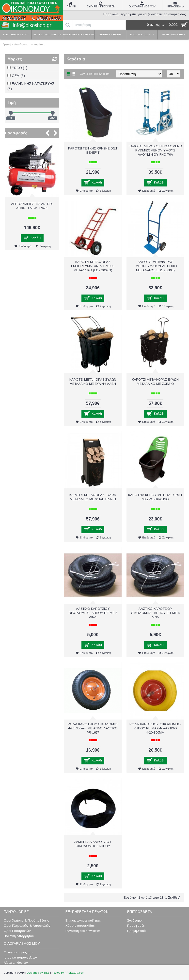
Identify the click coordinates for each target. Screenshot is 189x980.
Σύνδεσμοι (135, 920)
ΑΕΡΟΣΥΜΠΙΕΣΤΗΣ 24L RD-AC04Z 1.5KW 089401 (32, 206)
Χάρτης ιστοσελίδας (80, 926)
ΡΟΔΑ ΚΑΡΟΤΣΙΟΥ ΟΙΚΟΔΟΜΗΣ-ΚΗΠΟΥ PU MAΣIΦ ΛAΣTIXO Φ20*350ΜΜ (155, 728)
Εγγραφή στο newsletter (83, 931)
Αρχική (7, 44)
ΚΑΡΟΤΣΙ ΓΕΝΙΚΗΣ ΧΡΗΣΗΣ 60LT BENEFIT (93, 150)
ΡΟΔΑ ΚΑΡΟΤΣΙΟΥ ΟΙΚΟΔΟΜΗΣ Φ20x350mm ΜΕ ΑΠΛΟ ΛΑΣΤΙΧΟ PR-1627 (93, 728)
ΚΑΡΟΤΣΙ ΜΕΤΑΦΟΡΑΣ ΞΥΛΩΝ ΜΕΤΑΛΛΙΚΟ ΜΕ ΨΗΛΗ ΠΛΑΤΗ (93, 497)
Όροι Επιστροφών (17, 931)
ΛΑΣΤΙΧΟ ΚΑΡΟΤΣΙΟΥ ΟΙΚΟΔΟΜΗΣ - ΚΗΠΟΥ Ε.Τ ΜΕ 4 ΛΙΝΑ (155, 613)
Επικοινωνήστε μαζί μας (83, 920)
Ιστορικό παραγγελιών (20, 957)
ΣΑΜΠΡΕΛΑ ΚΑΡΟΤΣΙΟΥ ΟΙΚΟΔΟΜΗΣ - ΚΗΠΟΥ (93, 844)
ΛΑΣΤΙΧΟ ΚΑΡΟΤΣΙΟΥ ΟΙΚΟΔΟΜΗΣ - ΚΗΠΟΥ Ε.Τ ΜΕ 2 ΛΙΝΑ (93, 613)
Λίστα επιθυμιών (16, 963)
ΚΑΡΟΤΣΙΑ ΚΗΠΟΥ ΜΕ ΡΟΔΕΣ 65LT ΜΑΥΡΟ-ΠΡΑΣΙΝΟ (155, 497)
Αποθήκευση (22, 44)
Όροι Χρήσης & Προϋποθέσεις (26, 920)
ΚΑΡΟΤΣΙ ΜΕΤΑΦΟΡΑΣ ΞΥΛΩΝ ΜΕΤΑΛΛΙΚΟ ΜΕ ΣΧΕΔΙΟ (155, 382)
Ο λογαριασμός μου (18, 952)
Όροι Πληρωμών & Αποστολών (27, 926)
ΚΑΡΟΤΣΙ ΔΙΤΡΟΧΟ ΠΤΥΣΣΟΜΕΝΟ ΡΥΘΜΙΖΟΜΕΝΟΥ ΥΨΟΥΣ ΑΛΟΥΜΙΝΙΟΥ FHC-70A (155, 150)
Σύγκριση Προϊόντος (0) (95, 74)
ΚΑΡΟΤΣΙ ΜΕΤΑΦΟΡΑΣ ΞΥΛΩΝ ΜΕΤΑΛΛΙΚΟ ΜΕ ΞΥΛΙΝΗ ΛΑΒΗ (93, 382)
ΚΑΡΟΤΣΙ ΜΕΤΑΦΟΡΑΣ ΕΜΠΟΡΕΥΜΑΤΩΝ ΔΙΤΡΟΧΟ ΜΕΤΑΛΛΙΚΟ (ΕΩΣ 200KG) (93, 266)
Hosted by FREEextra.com (68, 973)
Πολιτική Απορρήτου (19, 936)
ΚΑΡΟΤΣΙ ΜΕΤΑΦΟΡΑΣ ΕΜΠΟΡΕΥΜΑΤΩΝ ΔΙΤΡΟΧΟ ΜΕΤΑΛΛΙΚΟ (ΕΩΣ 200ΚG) (155, 266)
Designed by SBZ (38, 973)
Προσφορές (16, 133)
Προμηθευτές (137, 931)
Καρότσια (39, 44)
